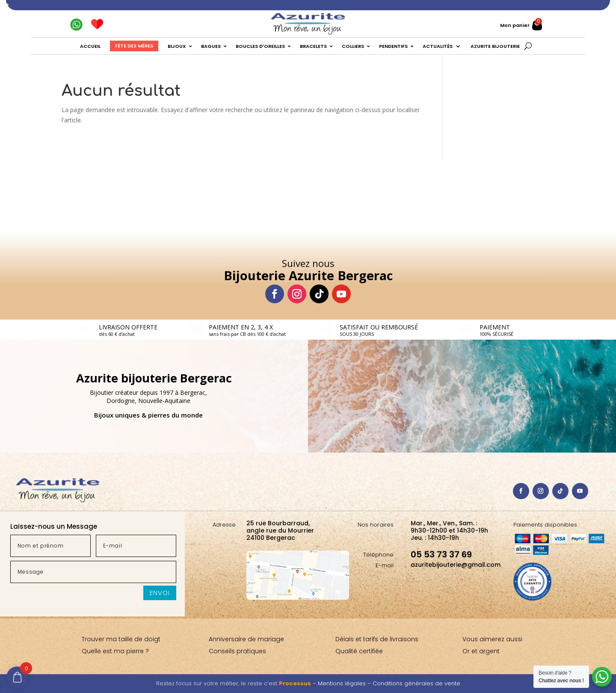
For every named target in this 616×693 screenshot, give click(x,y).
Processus (295, 683)
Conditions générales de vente (416, 683)
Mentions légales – (345, 683)
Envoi (160, 593)
